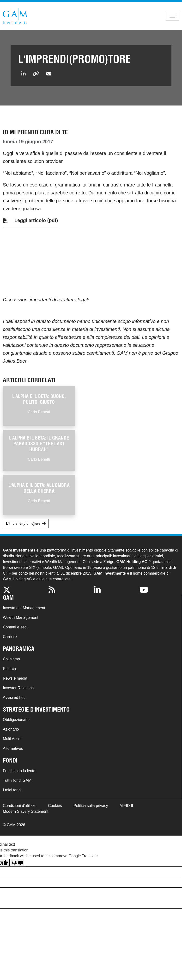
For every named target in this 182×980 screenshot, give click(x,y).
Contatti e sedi (15, 627)
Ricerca (9, 669)
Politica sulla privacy (91, 806)
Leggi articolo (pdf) (36, 220)
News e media (15, 678)
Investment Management (24, 608)
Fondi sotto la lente (19, 771)
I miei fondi (12, 790)
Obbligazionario (16, 720)
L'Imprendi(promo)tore (23, 524)
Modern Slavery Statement (26, 811)
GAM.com (15, 16)
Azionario (11, 729)
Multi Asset (12, 739)
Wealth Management (21, 617)
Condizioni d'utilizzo (20, 806)
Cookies (55, 806)
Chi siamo (11, 659)
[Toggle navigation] (172, 16)
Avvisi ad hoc (14, 698)
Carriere (10, 637)
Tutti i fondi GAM (17, 780)
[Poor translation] (18, 863)
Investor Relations (18, 688)
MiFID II (126, 806)
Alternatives (13, 748)
